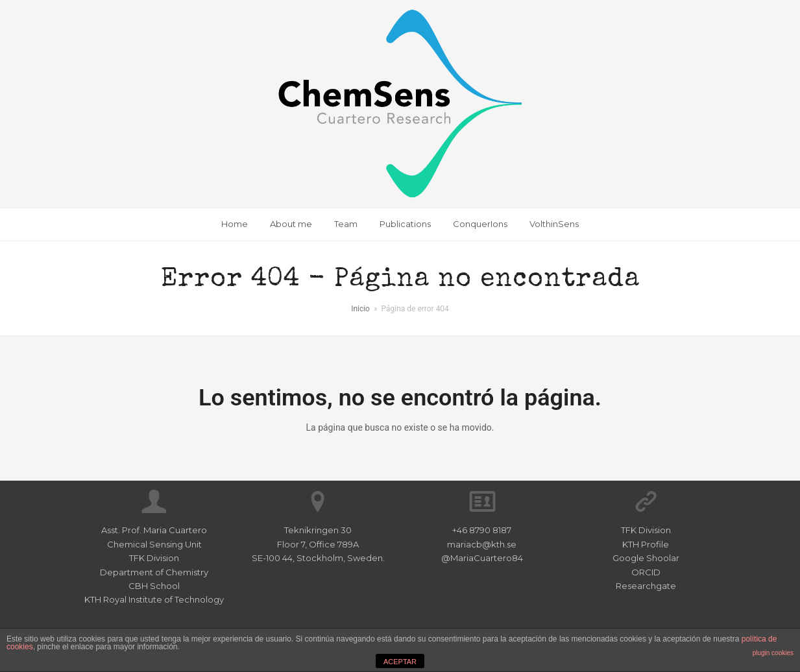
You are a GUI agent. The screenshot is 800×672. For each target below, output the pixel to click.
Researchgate (646, 586)
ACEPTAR (400, 662)
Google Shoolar (646, 558)
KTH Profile (646, 544)
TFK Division (646, 530)
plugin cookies (773, 653)
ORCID (646, 572)
